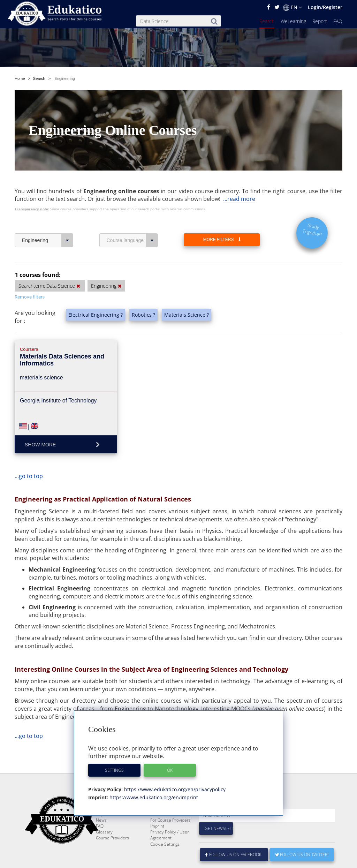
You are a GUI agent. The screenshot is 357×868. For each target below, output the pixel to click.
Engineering (48, 240)
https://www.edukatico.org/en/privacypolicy (174, 789)
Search (267, 21)
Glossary (104, 849)
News (101, 837)
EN (293, 7)
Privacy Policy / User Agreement (170, 852)
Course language (132, 240)
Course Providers (112, 855)
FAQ (338, 21)
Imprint (157, 843)
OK (170, 770)
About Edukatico (166, 819)
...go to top (29, 476)
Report (320, 21)
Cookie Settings (165, 861)
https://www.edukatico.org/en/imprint (153, 797)
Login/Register (325, 7)
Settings (114, 770)
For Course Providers (170, 837)
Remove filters (30, 297)
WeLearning (293, 21)
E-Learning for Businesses (164, 828)
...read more (239, 199)
